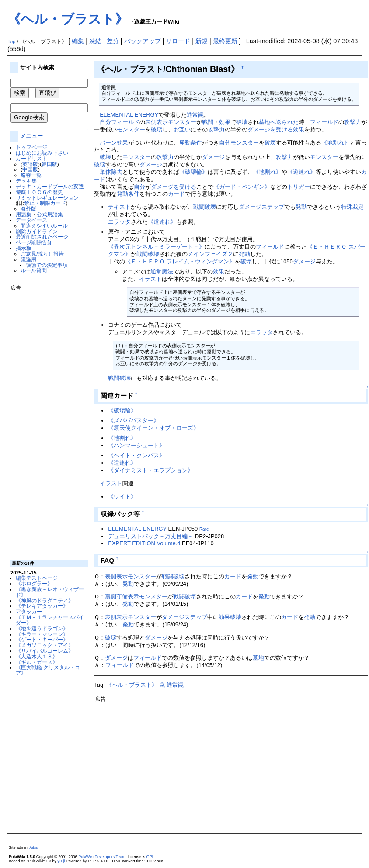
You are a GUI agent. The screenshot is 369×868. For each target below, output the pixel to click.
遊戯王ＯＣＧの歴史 (39, 192)
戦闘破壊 (205, 207)
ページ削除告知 (34, 242)
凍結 (95, 41)
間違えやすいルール (44, 226)
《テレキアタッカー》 (42, 606)
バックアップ (143, 41)
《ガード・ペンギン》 (242, 187)
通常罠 (195, 115)
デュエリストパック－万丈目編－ (151, 536)
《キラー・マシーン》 (42, 634)
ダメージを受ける (270, 130)
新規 (202, 41)
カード (176, 194)
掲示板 (24, 248)
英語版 (30, 164)
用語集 (24, 214)
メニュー (31, 136)
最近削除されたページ (42, 237)
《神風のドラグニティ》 (45, 600)
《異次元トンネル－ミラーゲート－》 (156, 247)
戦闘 (208, 122)
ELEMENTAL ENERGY (129, 115)
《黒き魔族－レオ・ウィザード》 (50, 592)
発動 (301, 207)
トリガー (299, 187)
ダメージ (213, 157)
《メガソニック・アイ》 (45, 645)
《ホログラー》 (34, 583)
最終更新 (225, 41)
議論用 (28, 259)
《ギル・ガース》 (37, 662)
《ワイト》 (122, 496)
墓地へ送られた (279, 122)
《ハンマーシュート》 (136, 445)
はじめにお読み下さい (42, 153)
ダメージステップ (261, 207)
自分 (105, 122)
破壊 (242, 122)
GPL (150, 857)
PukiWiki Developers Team (102, 857)
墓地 (258, 658)
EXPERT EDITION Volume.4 (144, 543)
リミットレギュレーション (47, 198)
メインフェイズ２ (210, 254)
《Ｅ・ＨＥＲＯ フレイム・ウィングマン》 (180, 261)
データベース (31, 220)
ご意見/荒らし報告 (42, 254)
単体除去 (111, 172)
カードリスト (31, 158)
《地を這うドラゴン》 (42, 628)
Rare (204, 529)
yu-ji (61, 861)
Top (12, 41)
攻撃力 (353, 122)
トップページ (31, 147)
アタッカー (29, 611)
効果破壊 (230, 617)
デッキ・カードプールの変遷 (50, 186)
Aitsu (34, 847)
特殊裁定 (352, 207)
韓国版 (49, 164)
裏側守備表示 (122, 597)
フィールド (125, 122)
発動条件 (191, 143)
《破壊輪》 (193, 172)
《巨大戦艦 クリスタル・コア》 (48, 670)
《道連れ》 (301, 172)
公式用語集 (50, 214)
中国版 (30, 169)
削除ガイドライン (37, 231)
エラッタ (119, 222)
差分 (113, 41)
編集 (78, 41)
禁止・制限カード (45, 203)
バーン (108, 143)
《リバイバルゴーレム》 (45, 651)
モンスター (182, 122)
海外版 (28, 209)
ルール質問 (34, 270)
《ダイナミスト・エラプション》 (151, 470)
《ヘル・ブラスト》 (68, 19)
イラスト (150, 279)
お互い (182, 130)
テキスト (119, 207)
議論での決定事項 (47, 265)
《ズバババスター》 (134, 420)
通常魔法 (162, 271)
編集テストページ (37, 578)
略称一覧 (31, 175)
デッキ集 (26, 181)
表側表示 (157, 122)
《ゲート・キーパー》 (42, 639)
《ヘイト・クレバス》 (136, 455)
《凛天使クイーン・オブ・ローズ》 (153, 428)
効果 (225, 122)
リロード (178, 41)
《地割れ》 (336, 143)
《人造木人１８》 (37, 656)
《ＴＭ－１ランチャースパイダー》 (50, 620)
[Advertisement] (45, 422)
